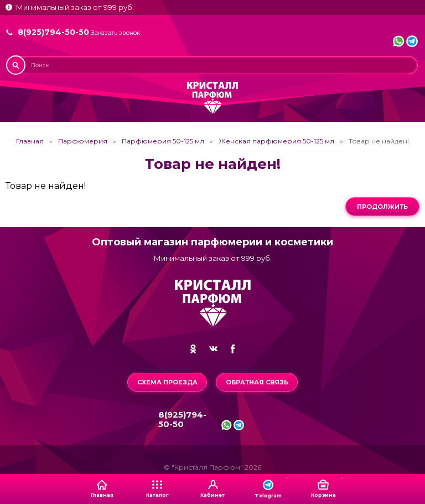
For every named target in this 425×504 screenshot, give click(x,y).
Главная (30, 141)
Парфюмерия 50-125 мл (163, 141)
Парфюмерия (83, 141)
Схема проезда (167, 382)
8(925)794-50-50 (53, 32)
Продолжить (382, 207)
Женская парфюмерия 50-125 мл (276, 141)
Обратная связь (257, 382)
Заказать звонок (115, 33)
